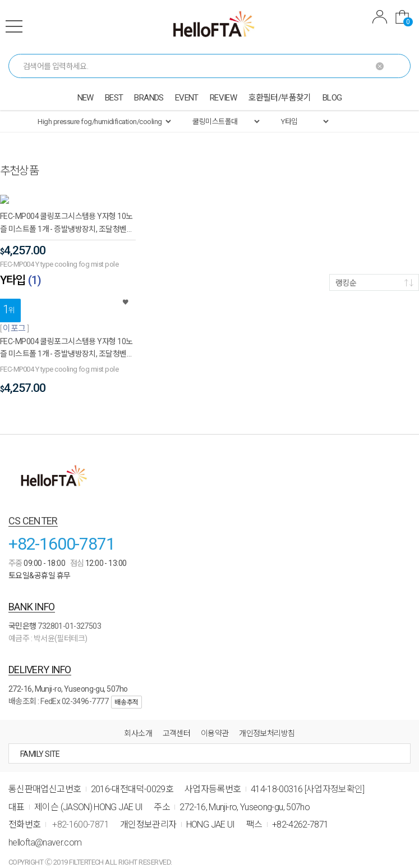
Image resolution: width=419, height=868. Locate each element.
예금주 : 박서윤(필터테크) (48, 629)
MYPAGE (380, 17)
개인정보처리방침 (267, 724)
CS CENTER (33, 512)
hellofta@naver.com (45, 833)
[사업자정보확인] (335, 780)
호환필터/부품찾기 (280, 98)
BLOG (332, 98)
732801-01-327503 (69, 617)
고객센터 (177, 724)
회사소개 (138, 724)
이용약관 (215, 724)
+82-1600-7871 (61, 535)
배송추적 (126, 693)
